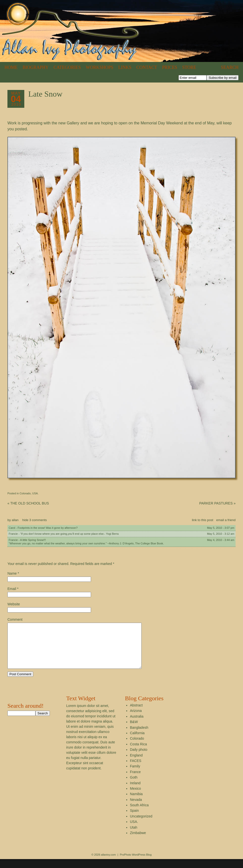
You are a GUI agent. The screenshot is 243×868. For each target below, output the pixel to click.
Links (125, 67)
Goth (134, 786)
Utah (134, 836)
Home (11, 67)
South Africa (139, 814)
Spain (134, 819)
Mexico (135, 797)
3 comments (35, 520)
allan (15, 520)
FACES (136, 770)
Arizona (136, 720)
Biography (36, 67)
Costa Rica (138, 753)
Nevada (136, 809)
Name (12, 573)
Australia (137, 725)
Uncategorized (141, 825)
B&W (134, 731)
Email (12, 589)
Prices (170, 67)
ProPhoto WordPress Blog (136, 864)
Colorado (25, 493)
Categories (67, 67)
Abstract (136, 714)
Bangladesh (139, 736)
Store (189, 67)
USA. (35, 493)
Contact (147, 67)
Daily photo (139, 758)
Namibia (136, 803)
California (137, 742)
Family (135, 775)
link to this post (203, 520)
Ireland (135, 792)
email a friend (226, 520)
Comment (15, 619)
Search (230, 67)
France (135, 781)
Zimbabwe (138, 842)
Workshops (100, 67)
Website (14, 604)
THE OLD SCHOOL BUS (28, 503)
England (136, 764)
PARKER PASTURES (217, 503)
